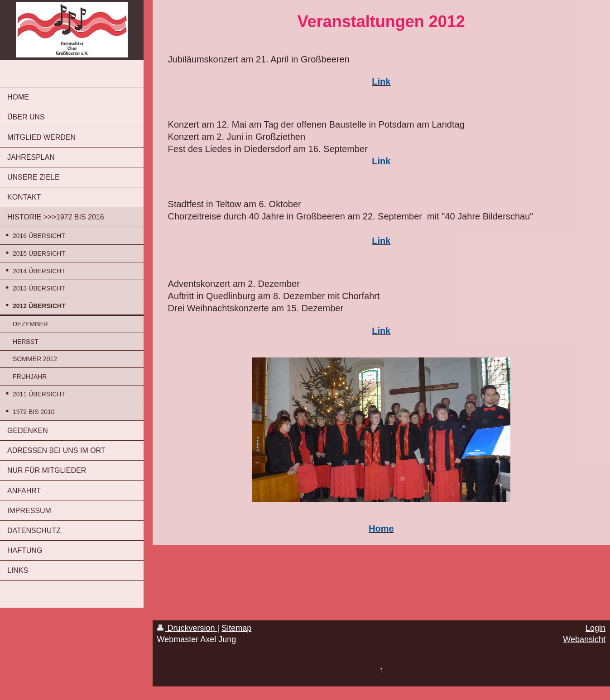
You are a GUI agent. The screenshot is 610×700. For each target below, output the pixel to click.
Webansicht (584, 639)
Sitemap (236, 628)
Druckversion (187, 628)
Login (596, 628)
